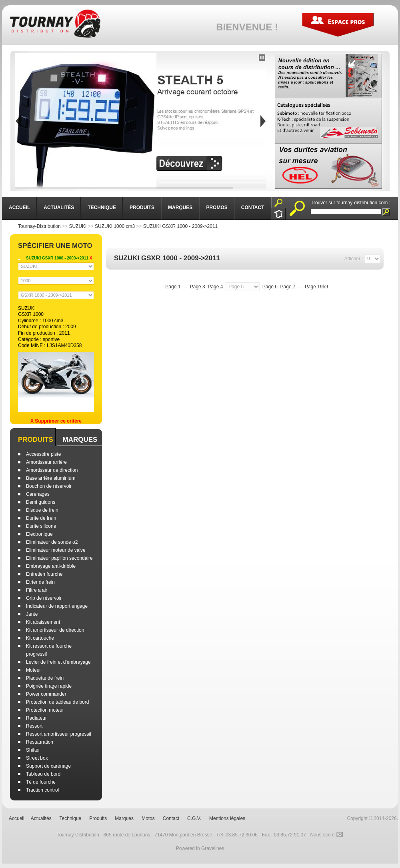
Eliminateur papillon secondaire (59, 558)
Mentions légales (227, 818)
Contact (171, 818)
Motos (148, 818)
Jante (32, 614)
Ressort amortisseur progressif (59, 734)
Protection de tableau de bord (57, 702)
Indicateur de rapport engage (57, 606)
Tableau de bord (43, 774)
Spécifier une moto (55, 246)
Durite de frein (41, 518)
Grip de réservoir (44, 598)
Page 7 (288, 287)
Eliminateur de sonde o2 (52, 542)
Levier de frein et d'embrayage (58, 662)
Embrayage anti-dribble (51, 566)
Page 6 (270, 287)
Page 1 (173, 287)
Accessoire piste (43, 454)
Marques (80, 440)
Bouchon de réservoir (49, 486)
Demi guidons (41, 502)
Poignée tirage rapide (49, 686)
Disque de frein (42, 510)
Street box (37, 758)
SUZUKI (78, 226)
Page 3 (198, 287)
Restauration (40, 742)
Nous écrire (327, 835)
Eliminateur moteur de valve (56, 550)
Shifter (33, 750)
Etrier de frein (40, 582)
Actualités (41, 818)
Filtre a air (37, 590)
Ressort (34, 726)
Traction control (42, 790)
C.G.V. (194, 818)
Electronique (39, 534)
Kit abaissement (43, 622)
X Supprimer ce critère (56, 421)
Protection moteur (45, 710)
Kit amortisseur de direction (55, 630)
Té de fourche (41, 782)
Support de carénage (48, 766)
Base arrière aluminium (51, 478)
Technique (71, 818)
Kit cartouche (40, 638)
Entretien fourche (44, 574)
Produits (36, 440)
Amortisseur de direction (52, 470)
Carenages (38, 494)
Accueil (17, 818)
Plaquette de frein (45, 678)
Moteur (33, 670)
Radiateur (36, 718)
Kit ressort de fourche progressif (49, 650)
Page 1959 (316, 287)
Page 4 (215, 287)
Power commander (46, 694)
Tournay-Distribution (39, 226)
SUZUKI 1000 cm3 (115, 226)
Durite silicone (41, 526)
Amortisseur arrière (46, 462)
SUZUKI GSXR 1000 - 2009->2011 (180, 226)
